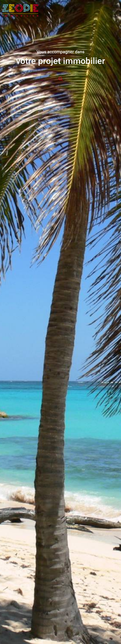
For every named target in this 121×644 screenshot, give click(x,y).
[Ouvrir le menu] (116, 7)
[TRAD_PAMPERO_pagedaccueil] (20, 16)
